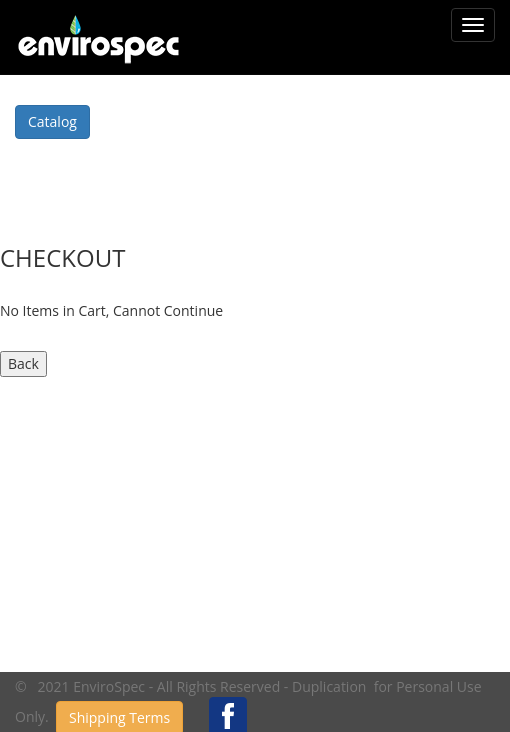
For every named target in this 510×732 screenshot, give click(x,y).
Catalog (52, 121)
